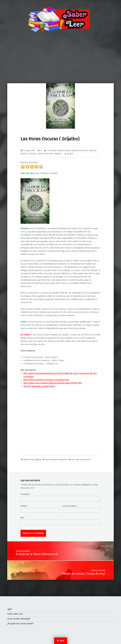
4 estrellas (52, 150)
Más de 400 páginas (32, 460)
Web (22, 518)
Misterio (58, 154)
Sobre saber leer (15, 614)
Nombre (24, 506)
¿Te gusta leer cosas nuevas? (20, 624)
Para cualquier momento (56, 460)
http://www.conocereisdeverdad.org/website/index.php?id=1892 (53, 383)
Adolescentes (64, 150)
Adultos (74, 150)
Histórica (24, 154)
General (93, 150)
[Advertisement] (61, 62)
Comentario (25, 494)
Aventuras (84, 150)
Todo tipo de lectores (81, 460)
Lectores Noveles (46, 154)
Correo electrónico (70, 506)
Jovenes (33, 154)
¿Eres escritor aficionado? (19, 619)
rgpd (9, 609)
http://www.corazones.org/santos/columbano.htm (46, 380)
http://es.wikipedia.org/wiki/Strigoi (39, 386)
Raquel (70, 154)
